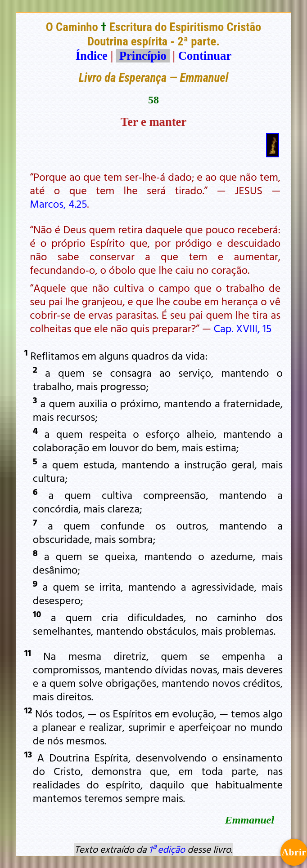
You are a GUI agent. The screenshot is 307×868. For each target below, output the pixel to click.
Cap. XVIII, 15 (243, 328)
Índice (92, 56)
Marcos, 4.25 (58, 204)
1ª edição (167, 849)
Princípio (143, 56)
